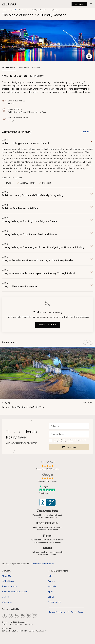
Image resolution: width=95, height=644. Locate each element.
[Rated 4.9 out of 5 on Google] (47, 478)
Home (4, 10)
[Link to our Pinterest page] (28, 615)
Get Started (79, 4)
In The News (8, 581)
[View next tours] (91, 342)
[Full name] (69, 426)
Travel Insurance (9, 586)
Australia (52, 586)
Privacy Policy (55, 612)
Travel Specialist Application (15, 592)
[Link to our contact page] (34, 615)
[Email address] (69, 434)
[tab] (9, 67)
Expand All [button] (86, 132)
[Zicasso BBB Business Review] (47, 502)
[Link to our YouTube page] (22, 615)
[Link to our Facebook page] (4, 615)
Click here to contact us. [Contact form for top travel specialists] (43, 564)
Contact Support (77, 612)
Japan (51, 597)
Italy (50, 576)
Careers (6, 597)
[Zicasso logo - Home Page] (9, 4)
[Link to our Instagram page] (10, 615)
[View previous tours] (85, 342)
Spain (51, 592)
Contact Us (7, 602)
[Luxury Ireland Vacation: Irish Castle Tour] (47, 407)
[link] (47, 379)
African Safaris (55, 602)
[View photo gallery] (89, 56)
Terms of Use (65, 612)
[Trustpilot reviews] (48, 490)
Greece (52, 581)
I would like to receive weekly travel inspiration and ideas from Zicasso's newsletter (70, 441)
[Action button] (91, 4)
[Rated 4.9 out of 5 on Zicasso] (47, 465)
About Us (6, 576)
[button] (47, 163)
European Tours (13, 10)
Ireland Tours (25, 10)
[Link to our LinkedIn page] (16, 615)
